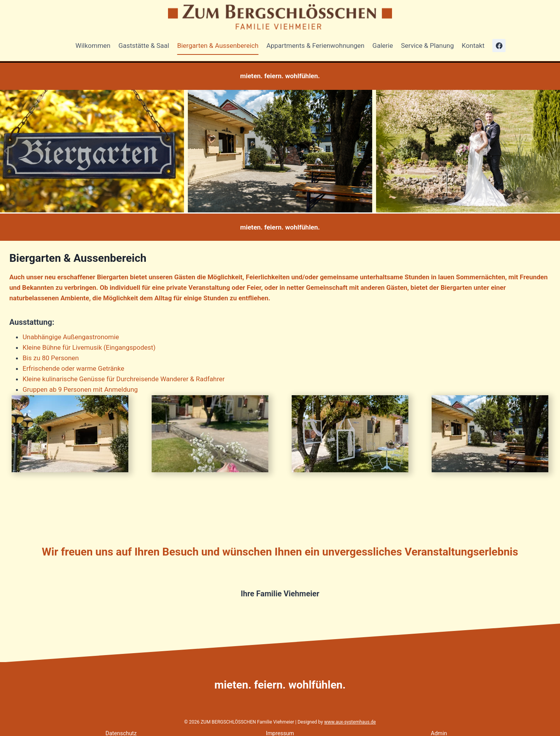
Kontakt (473, 46)
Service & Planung (427, 46)
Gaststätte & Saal (144, 46)
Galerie (383, 46)
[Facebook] (499, 46)
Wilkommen (93, 46)
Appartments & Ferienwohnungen (315, 46)
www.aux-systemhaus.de (350, 722)
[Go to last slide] (6, 151)
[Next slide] (554, 151)
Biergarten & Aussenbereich (218, 46)
